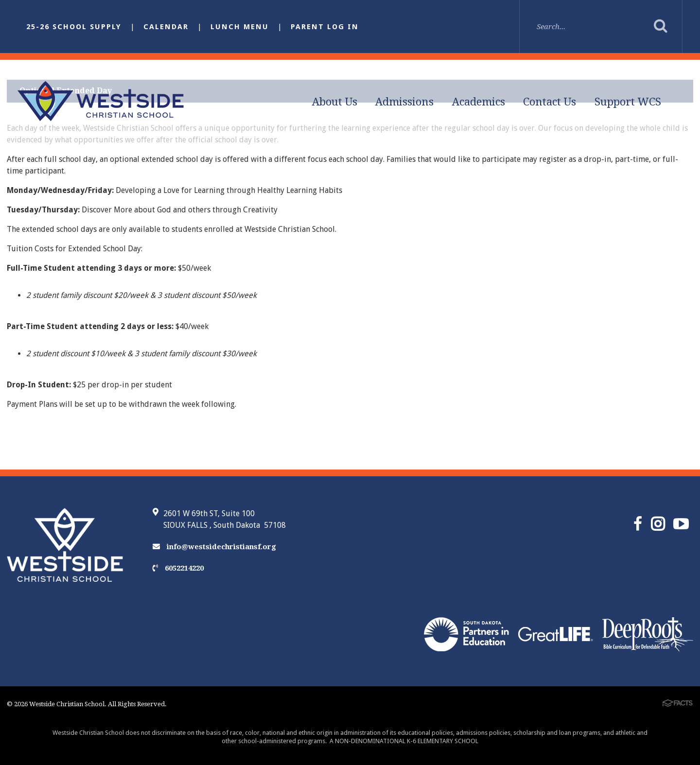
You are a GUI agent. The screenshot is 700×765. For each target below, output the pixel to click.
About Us (335, 102)
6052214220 (178, 568)
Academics (479, 102)
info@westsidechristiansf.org (214, 547)
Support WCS (628, 102)
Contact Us (550, 102)
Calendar (166, 27)
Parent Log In (325, 27)
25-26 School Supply (74, 27)
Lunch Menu (240, 27)
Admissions (404, 102)
